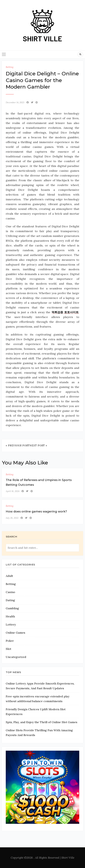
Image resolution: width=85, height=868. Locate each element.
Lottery (11, 624)
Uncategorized (16, 657)
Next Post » (38, 445)
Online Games (15, 633)
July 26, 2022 (12, 518)
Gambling (12, 608)
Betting (10, 67)
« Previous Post (18, 445)
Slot (8, 649)
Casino (10, 592)
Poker (10, 641)
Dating (10, 600)
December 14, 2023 (15, 102)
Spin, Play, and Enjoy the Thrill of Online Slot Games (42, 722)
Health (10, 616)
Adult (9, 576)
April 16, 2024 (13, 491)
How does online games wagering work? (36, 512)
